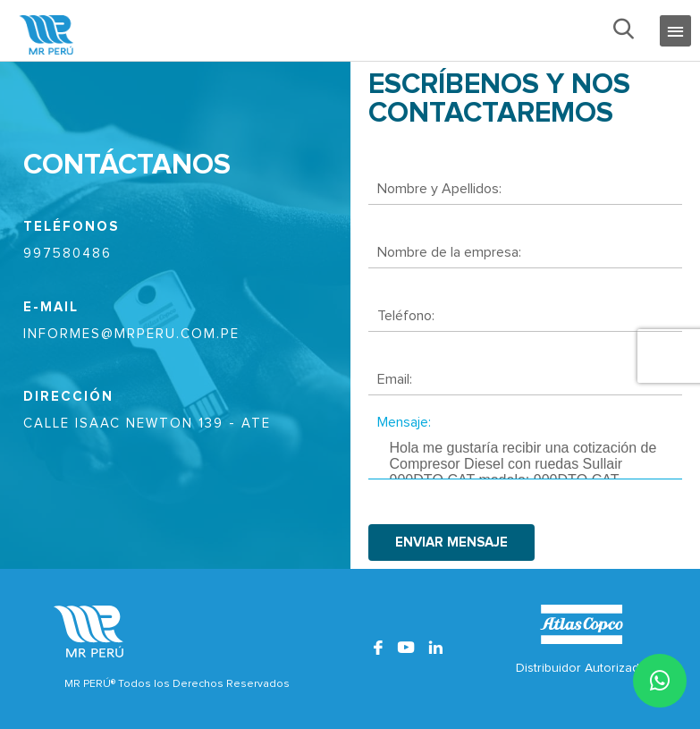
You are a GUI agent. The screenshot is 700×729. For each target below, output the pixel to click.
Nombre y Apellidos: (439, 189)
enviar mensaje (451, 543)
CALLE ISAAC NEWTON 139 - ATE (147, 424)
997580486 (67, 254)
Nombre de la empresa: (449, 252)
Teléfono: (406, 316)
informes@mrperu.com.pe (131, 334)
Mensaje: (404, 422)
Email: (395, 379)
